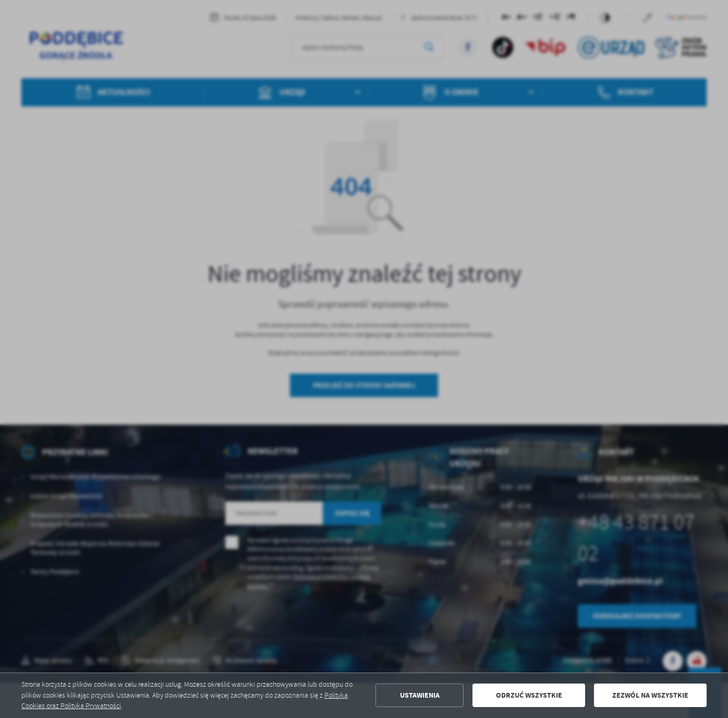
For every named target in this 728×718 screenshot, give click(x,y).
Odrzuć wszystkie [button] (529, 695)
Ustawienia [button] (420, 695)
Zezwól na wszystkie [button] (650, 695)
